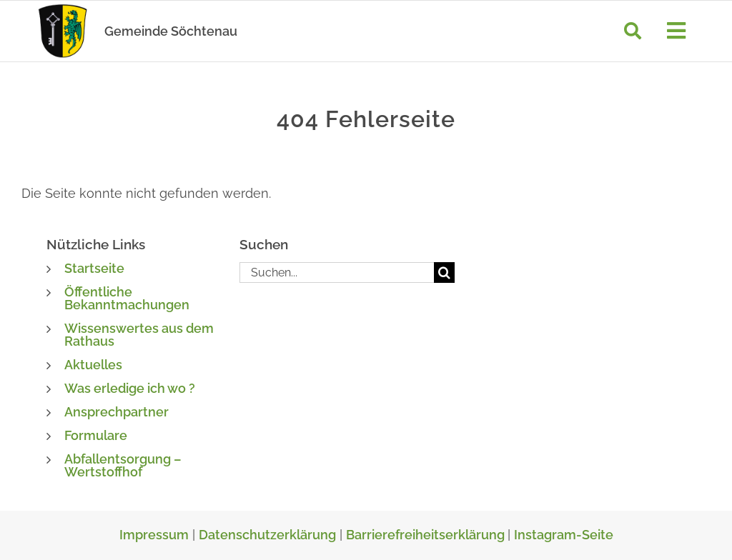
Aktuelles (93, 365)
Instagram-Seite (564, 535)
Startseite (94, 268)
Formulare (96, 435)
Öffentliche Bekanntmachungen (127, 298)
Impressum (154, 535)
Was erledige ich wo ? (130, 388)
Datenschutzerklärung (267, 535)
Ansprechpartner (117, 412)
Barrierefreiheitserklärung (427, 535)
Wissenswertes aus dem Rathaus (139, 335)
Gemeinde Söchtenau (171, 31)
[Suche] (633, 31)
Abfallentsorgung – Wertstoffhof (123, 465)
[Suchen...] (337, 272)
